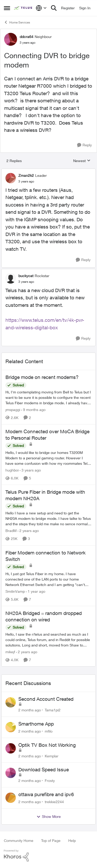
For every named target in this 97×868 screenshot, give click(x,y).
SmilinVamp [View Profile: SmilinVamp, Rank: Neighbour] (15, 591)
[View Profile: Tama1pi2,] (11, 702)
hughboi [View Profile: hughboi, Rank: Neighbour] (12, 470)
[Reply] (84, 145)
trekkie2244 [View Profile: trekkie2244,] (54, 802)
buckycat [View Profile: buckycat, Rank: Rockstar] (26, 276)
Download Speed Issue (44, 770)
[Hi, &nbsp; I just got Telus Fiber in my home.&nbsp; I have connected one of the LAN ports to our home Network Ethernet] (48, 579)
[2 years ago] (28, 531)
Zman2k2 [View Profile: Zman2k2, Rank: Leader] (26, 175)
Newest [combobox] (82, 161)
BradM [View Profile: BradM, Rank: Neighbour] (11, 531)
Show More (49, 817)
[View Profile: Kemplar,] (11, 748)
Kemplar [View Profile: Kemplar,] (52, 756)
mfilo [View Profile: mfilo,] (49, 731)
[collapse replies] (48, 171)
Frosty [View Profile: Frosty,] (50, 781)
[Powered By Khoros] (48, 856)
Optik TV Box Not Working (47, 745)
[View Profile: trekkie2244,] (11, 798)
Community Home (19, 840)
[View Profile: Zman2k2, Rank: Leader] (11, 178)
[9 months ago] (33, 410)
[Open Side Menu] (7, 8)
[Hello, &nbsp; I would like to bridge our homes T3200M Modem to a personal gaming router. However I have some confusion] (48, 458)
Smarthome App (36, 724)
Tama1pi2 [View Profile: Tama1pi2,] (53, 710)
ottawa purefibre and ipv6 (46, 794)
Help (72, 840)
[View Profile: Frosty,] (11, 773)
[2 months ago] (30, 710)
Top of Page (51, 840)
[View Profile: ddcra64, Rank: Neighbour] (11, 39)
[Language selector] (41, 8)
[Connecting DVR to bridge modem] (26, 181)
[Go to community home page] (24, 8)
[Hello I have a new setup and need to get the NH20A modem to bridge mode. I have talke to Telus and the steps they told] (48, 519)
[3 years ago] (30, 470)
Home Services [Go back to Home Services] (17, 22)
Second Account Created (46, 699)
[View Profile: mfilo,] (11, 727)
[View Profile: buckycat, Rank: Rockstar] (11, 278)
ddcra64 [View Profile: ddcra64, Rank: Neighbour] (27, 37)
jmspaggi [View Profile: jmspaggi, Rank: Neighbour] (13, 410)
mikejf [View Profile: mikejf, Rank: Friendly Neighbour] (10, 652)
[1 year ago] (36, 591)
